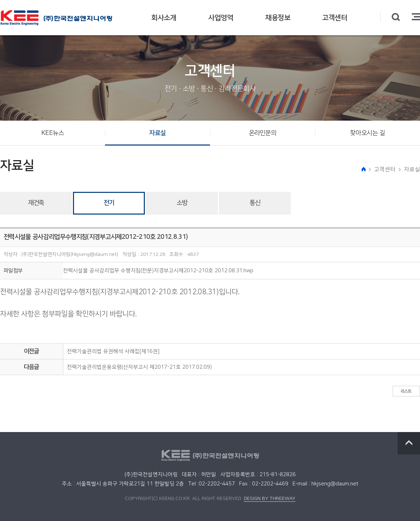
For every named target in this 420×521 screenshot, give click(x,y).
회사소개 (164, 18)
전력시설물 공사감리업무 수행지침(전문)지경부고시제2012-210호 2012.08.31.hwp (158, 271)
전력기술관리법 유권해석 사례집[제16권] (113, 351)
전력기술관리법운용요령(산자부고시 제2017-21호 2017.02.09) (139, 367)
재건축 (36, 203)
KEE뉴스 (53, 133)
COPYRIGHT (138, 499)
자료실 (157, 133)
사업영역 (221, 18)
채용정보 (278, 18)
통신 (255, 203)
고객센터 (335, 18)
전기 (109, 203)
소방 (182, 203)
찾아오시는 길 (367, 133)
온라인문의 (263, 133)
